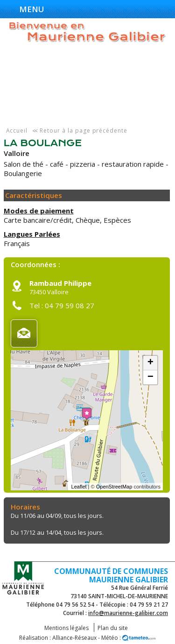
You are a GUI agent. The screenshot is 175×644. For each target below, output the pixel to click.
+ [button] (150, 363)
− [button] (150, 377)
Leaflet (79, 487)
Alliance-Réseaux (74, 638)
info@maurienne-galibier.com (128, 613)
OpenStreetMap (114, 487)
